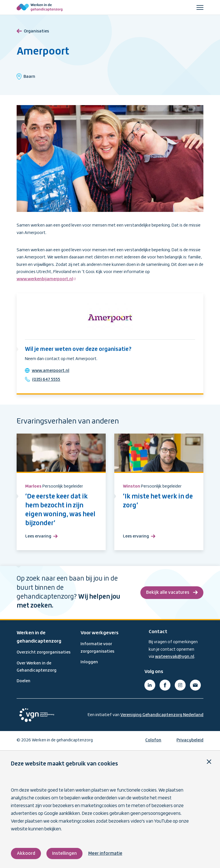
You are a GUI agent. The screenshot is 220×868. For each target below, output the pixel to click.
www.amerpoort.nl (51, 371)
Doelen (23, 681)
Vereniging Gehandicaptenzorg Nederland (162, 715)
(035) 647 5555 (46, 380)
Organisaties (33, 30)
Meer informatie (105, 853)
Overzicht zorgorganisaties (44, 653)
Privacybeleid (190, 741)
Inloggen (89, 662)
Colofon (153, 741)
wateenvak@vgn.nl (175, 657)
